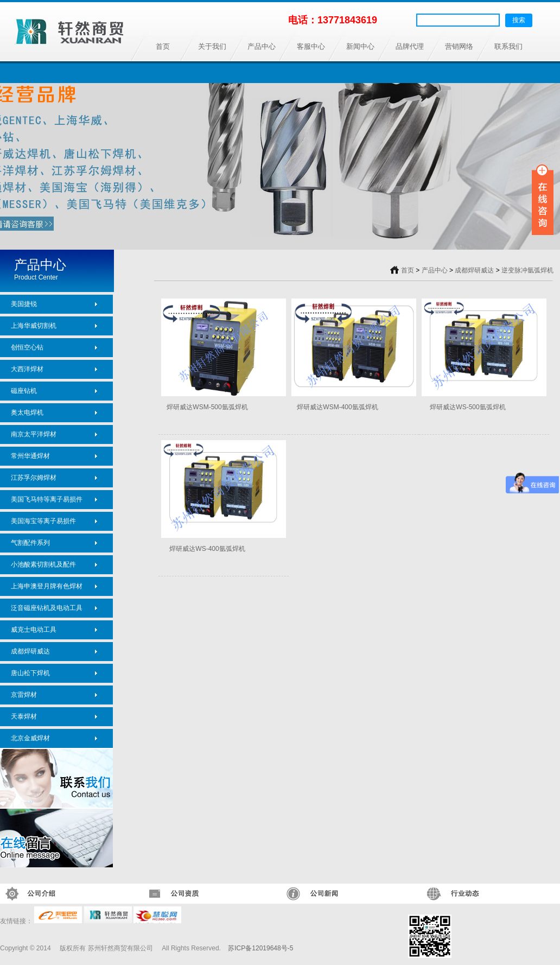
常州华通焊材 (30, 456)
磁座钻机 (24, 391)
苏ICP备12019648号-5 (260, 948)
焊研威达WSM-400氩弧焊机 (337, 407)
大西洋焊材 (27, 369)
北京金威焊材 (30, 738)
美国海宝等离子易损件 (43, 521)
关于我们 (212, 46)
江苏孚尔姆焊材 (34, 478)
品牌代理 (410, 46)
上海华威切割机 (34, 326)
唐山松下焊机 (30, 673)
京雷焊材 (24, 695)
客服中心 (311, 46)
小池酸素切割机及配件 (43, 564)
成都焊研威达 (30, 651)
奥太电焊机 (27, 412)
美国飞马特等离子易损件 (47, 499)
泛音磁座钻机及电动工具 (47, 608)
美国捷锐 (24, 304)
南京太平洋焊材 (34, 434)
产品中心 (262, 46)
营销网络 (459, 46)
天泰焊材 (24, 716)
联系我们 (508, 46)
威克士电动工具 (34, 630)
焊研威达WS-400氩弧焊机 (207, 549)
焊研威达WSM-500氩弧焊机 (207, 407)
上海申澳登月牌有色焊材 (47, 586)
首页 (163, 46)
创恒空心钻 (27, 347)
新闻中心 (360, 46)
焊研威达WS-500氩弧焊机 (467, 407)
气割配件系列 (30, 543)
